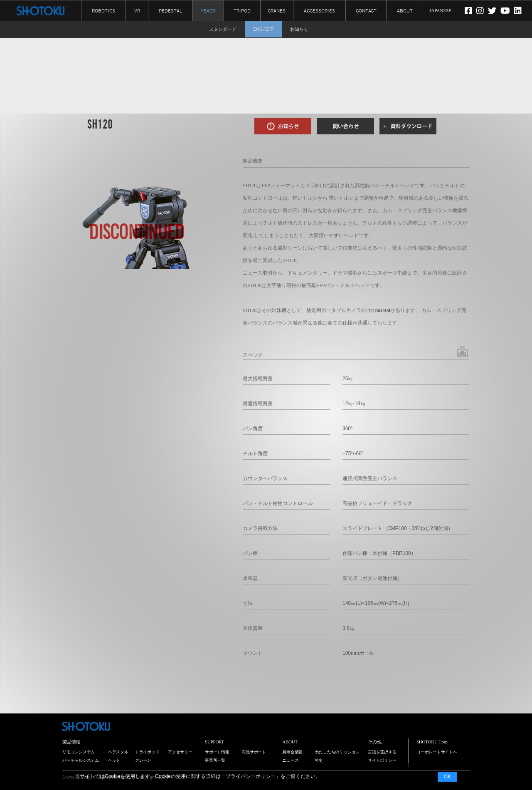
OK (447, 777)
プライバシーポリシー (251, 776)
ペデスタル (118, 752)
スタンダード (223, 29)
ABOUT (405, 10)
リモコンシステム (79, 752)
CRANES (277, 10)
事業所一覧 (215, 760)
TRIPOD (242, 10)
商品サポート (254, 752)
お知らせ (299, 29)
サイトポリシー (382, 760)
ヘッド (114, 760)
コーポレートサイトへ (437, 752)
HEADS (208, 11)
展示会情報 (292, 752)
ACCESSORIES (319, 10)
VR (137, 10)
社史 (319, 760)
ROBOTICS (103, 10)
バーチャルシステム (81, 760)
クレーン (143, 760)
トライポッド (147, 752)
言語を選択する (382, 752)
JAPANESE (440, 10)
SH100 (383, 310)
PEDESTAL (170, 10)
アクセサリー (180, 752)
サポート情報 (217, 752)
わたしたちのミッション (337, 752)
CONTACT (366, 10)
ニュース (290, 760)
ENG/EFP (263, 29)
